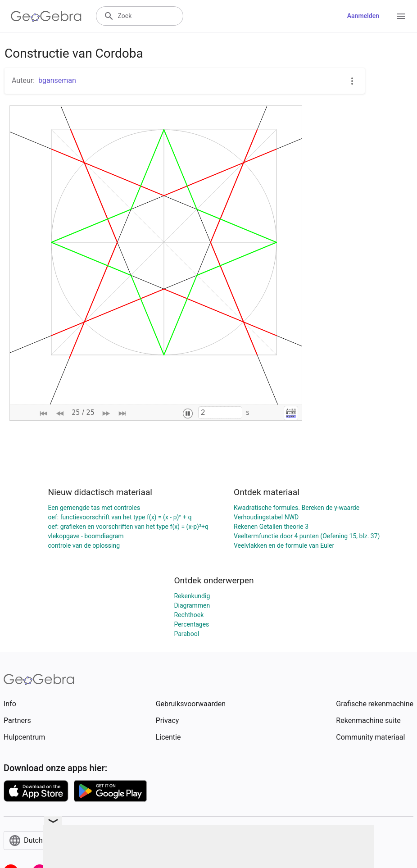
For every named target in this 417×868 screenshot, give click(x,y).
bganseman (57, 80)
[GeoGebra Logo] (46, 16)
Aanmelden (363, 16)
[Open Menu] (401, 16)
